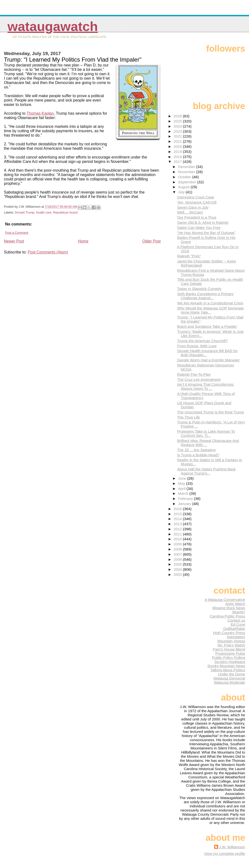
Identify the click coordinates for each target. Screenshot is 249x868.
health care (44, 212)
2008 (178, 549)
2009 (178, 544)
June (182, 478)
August (184, 187)
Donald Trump (25, 212)
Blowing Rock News (229, 608)
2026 (178, 116)
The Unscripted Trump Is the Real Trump (211, 412)
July (182, 192)
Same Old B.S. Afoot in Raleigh (203, 222)
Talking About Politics (228, 670)
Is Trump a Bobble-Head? (198, 455)
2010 (178, 539)
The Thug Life (189, 417)
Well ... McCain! (190, 212)
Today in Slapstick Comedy (199, 289)
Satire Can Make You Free (199, 228)
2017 (178, 162)
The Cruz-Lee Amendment (199, 379)
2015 (178, 514)
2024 (178, 126)
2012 (178, 529)
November (187, 172)
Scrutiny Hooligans (230, 662)
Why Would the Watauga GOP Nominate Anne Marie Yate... (211, 310)
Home (83, 241)
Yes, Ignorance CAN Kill (197, 202)
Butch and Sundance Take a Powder (207, 326)
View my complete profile (225, 854)
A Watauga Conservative (225, 600)
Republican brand (65, 212)
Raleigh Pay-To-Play (194, 374)
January (185, 504)
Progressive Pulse (230, 653)
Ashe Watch (235, 604)
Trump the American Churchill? (203, 341)
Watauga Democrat (229, 678)
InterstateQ (236, 637)
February (186, 499)
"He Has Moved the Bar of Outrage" (206, 233)
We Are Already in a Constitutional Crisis (210, 303)
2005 (178, 564)
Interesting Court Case (196, 197)
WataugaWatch (53, 26)
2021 (178, 141)
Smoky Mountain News (226, 666)
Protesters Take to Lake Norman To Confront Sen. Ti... (206, 433)
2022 (178, 136)
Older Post (151, 241)
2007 (178, 554)
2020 (178, 146)
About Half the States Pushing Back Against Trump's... (207, 471)
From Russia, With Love (197, 346)
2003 (178, 574)
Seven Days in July (193, 207)
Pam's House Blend (229, 649)
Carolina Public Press (227, 616)
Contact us (236, 620)
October (185, 177)
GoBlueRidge (234, 629)
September (188, 182)
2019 (178, 152)
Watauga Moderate (229, 682)
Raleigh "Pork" (189, 256)
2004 (178, 569)
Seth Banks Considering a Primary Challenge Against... (205, 296)
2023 (178, 131)
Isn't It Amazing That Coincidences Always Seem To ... (205, 386)
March (184, 493)
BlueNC (239, 612)
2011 (178, 534)
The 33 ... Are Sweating (196, 450)
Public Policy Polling (229, 658)
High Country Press (229, 633)
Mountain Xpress (231, 641)
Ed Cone (238, 624)
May (182, 483)
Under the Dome (232, 674)
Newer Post (14, 241)
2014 (178, 519)
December (187, 167)
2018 (178, 157)
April (182, 489)
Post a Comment (17, 233)
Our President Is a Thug (197, 217)
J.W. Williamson (232, 847)
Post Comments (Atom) (48, 252)
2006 (178, 559)
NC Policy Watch (231, 645)
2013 (178, 524)
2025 (178, 121)
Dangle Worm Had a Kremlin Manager (209, 360)
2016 (178, 509)
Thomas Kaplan (40, 113)
